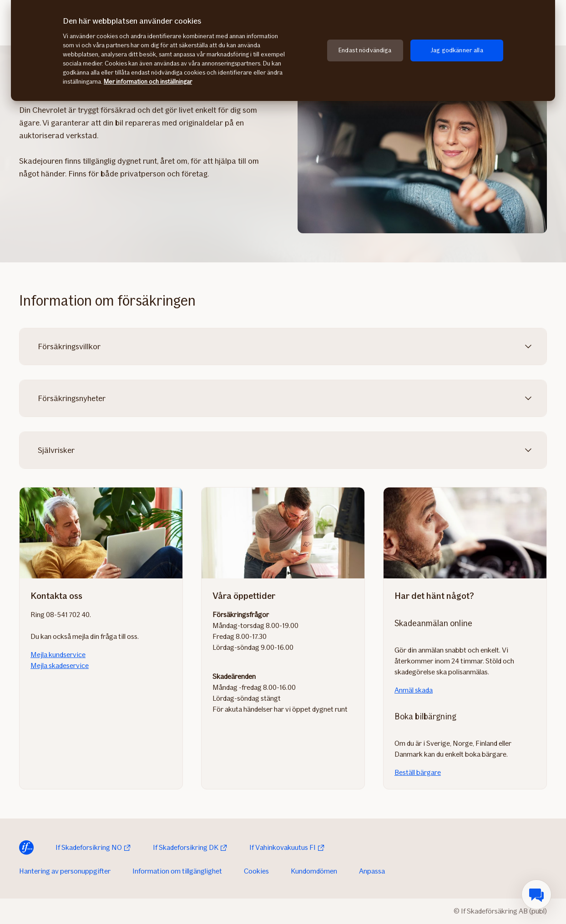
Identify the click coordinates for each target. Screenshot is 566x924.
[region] (283, 50)
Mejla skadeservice (60, 665)
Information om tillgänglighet (177, 871)
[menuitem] (536, 894)
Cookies (256, 871)
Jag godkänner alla (457, 50)
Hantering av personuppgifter (65, 871)
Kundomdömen (314, 871)
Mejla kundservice (58, 655)
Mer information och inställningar (148, 82)
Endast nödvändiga (365, 50)
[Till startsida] (26, 848)
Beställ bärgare (418, 772)
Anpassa (372, 871)
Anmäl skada (414, 690)
